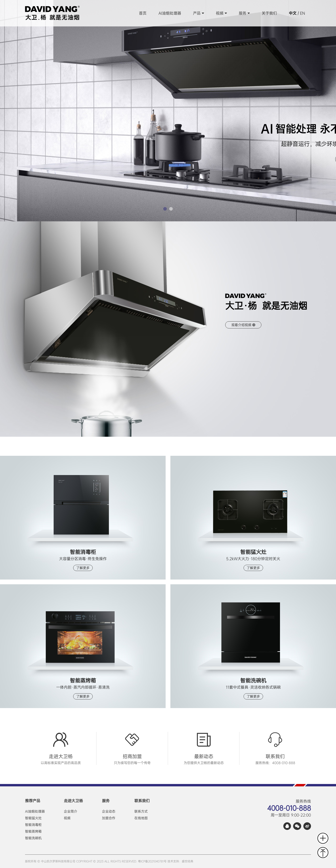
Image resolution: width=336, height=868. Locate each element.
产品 (199, 13)
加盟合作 (109, 818)
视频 (221, 13)
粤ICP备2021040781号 (152, 861)
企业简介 (71, 811)
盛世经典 (188, 861)
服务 (244, 13)
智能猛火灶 (33, 818)
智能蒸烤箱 (33, 831)
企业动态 (109, 811)
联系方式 (141, 811)
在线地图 (141, 818)
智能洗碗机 (33, 838)
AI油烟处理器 (170, 13)
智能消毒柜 (33, 825)
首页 (143, 13)
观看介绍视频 (243, 325)
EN (303, 13)
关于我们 (269, 13)
